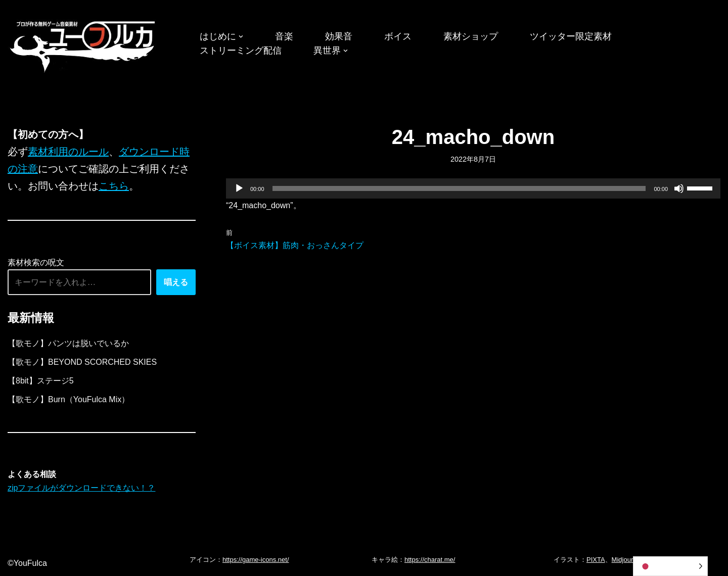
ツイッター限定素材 (571, 36)
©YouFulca (27, 563)
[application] (473, 188)
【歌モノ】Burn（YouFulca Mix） (69, 399)
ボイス (398, 36)
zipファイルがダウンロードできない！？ (81, 488)
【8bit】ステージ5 (41, 381)
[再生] (239, 188)
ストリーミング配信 (241, 51)
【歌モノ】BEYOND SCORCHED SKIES (82, 362)
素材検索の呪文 (36, 262)
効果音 (339, 36)
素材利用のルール (68, 152)
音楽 (284, 36)
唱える (176, 282)
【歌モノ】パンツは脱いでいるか (68, 343)
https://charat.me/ (430, 560)
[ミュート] (679, 188)
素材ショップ (471, 36)
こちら (114, 186)
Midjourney (628, 560)
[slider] (459, 188)
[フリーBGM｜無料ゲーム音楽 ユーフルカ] (83, 45)
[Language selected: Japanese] (670, 566)
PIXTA (596, 560)
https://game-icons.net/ (256, 560)
